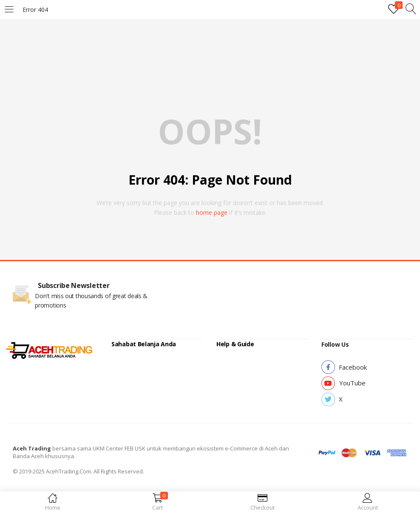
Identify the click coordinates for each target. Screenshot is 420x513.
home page (212, 212)
